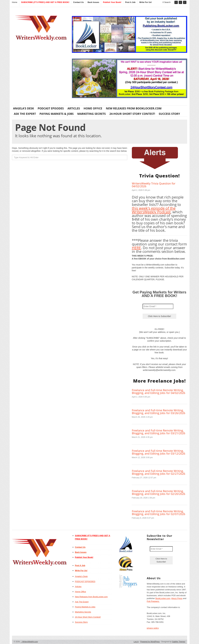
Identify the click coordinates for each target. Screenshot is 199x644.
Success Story (169, 114)
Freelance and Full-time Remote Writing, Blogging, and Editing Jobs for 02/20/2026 (159, 492)
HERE (136, 248)
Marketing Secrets (92, 114)
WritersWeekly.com (29, 642)
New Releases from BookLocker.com (134, 108)
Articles (74, 108)
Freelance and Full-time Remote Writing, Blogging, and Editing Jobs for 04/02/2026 (159, 391)
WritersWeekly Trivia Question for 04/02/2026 (154, 185)
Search (167, 2)
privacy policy (153, 628)
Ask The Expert (25, 114)
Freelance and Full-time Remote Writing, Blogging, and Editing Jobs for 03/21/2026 (159, 432)
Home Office (93, 108)
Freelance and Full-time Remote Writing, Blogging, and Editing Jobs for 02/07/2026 (159, 513)
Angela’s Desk (24, 108)
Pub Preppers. (153, 601)
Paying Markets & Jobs (57, 114)
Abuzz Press (177, 598)
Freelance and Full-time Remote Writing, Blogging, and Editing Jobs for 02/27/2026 (159, 472)
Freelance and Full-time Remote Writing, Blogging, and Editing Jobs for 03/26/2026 (159, 412)
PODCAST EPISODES (51, 108)
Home (15, 2)
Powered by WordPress (150, 642)
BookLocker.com (163, 598)
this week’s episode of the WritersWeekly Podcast (154, 210)
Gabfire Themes (179, 642)
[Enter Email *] (158, 306)
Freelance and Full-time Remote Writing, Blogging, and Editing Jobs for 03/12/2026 (159, 452)
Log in (136, 642)
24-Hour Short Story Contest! (132, 114)
